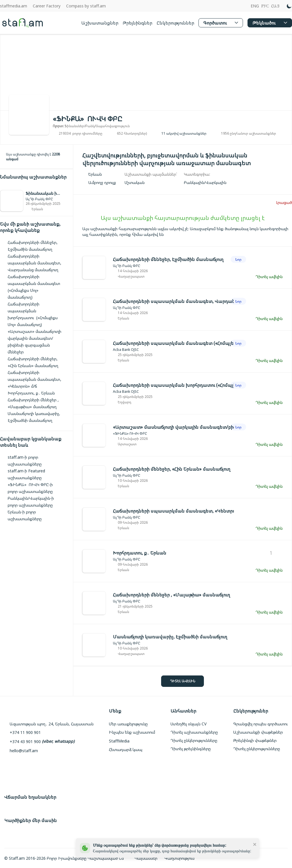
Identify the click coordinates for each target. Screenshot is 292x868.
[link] (36, 201)
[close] (255, 844)
